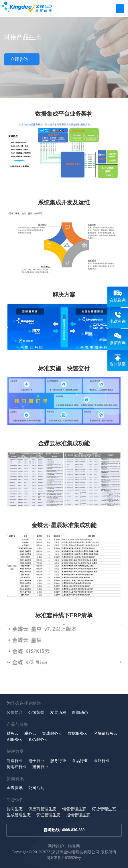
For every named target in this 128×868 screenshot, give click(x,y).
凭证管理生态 (48, 815)
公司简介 (15, 713)
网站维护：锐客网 (64, 846)
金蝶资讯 (15, 788)
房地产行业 (17, 767)
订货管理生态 (104, 809)
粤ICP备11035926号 (64, 858)
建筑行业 (40, 767)
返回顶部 (118, 364)
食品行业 (80, 761)
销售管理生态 (74, 809)
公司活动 (36, 788)
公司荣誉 (36, 713)
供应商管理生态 (42, 809)
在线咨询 (118, 300)
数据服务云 (78, 733)
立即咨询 (22, 59)
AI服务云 (15, 740)
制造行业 (15, 761)
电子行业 (36, 761)
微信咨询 (118, 343)
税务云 (30, 733)
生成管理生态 (19, 815)
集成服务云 (52, 733)
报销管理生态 (78, 815)
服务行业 (58, 761)
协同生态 (15, 809)
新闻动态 (80, 713)
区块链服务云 (106, 733)
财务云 (13, 733)
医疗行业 (102, 761)
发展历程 (58, 713)
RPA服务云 (38, 740)
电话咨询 (118, 321)
